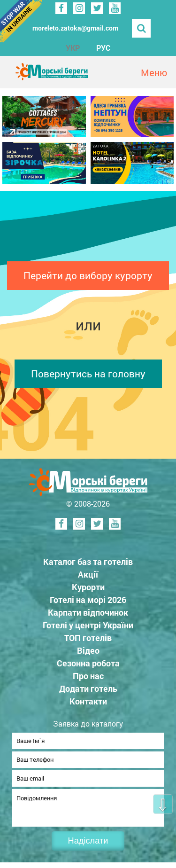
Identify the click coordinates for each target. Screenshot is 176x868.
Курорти (88, 587)
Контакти (88, 701)
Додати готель (88, 688)
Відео (88, 650)
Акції (88, 574)
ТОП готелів (88, 638)
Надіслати (88, 846)
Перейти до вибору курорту (88, 275)
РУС (103, 48)
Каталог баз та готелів (88, 562)
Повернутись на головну (88, 374)
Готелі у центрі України (88, 625)
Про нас (88, 676)
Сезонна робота (88, 663)
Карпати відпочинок (88, 612)
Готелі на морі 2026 (88, 600)
